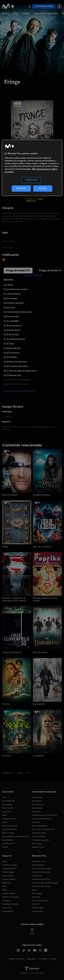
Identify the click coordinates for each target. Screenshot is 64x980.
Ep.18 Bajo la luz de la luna (15, 361)
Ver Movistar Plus (38, 861)
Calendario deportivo (46, 13)
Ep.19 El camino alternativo (16, 366)
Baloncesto (6, 883)
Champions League (10, 865)
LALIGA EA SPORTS (9, 869)
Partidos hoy (7, 908)
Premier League (8, 872)
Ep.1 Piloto (8, 285)
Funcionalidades (38, 865)
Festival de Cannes (39, 833)
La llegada (38, 756)
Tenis (4, 886)
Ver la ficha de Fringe (33, 275)
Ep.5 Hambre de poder (14, 303)
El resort (6, 756)
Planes (35, 890)
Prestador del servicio (16, 959)
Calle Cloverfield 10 (12, 652)
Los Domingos (37, 797)
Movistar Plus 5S (38, 847)
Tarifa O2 (36, 904)
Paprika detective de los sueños (45, 599)
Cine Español (7, 804)
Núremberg (36, 801)
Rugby (5, 890)
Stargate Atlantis (41, 495)
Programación (8, 911)
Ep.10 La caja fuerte (13, 325)
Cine (16, 13)
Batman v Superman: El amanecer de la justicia (14, 599)
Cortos (5, 815)
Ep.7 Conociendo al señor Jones (18, 312)
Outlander (36, 822)
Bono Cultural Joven (40, 901)
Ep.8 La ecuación (11, 316)
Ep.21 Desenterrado (12, 375)
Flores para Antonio (40, 826)
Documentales (8, 840)
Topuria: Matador (9, 893)
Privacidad (43, 959)
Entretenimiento (9, 844)
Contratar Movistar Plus (41, 879)
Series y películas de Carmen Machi (16, 836)
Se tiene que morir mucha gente (44, 815)
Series (6, 13)
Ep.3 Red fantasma (12, 294)
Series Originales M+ (10, 826)
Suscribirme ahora (44, 6)
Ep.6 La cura (9, 307)
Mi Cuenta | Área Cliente (41, 869)
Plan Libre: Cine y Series (41, 886)
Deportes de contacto (11, 897)
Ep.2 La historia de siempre (16, 289)
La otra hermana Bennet (42, 819)
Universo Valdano (9, 879)
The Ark (6, 704)
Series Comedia (8, 833)
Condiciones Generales (41, 872)
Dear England (37, 808)
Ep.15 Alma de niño (12, 348)
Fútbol (26, 13)
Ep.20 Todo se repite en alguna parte (20, 371)
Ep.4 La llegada (10, 298)
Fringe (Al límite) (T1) (18, 270)
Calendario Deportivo (11, 904)
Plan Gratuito (37, 893)
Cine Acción (7, 812)
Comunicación (38, 911)
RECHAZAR (21, 188)
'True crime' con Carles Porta (43, 829)
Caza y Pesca (37, 844)
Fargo (5, 546)
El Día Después (8, 876)
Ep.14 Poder (9, 343)
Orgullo (5, 847)
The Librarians (40, 652)
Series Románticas (9, 829)
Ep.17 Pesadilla (10, 357)
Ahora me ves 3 (38, 804)
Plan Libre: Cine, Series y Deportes (45, 883)
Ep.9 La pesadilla (11, 321)
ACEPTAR (43, 188)
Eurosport (6, 901)
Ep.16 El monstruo (12, 352)
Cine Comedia (8, 808)
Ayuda (32, 931)
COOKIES (54, 959)
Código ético (37, 876)
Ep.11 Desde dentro (12, 330)
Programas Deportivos (41, 840)
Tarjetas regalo (38, 908)
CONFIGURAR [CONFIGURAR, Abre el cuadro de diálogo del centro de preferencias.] (31, 180)
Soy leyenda (39, 704)
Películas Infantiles (9, 819)
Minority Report (10, 495)
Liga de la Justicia (42, 546)
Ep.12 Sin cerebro (11, 334)
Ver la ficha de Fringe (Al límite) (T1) (19, 391)
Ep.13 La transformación (14, 339)
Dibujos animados (39, 836)
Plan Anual (36, 897)
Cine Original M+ (9, 801)
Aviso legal (32, 959)
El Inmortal (36, 812)
